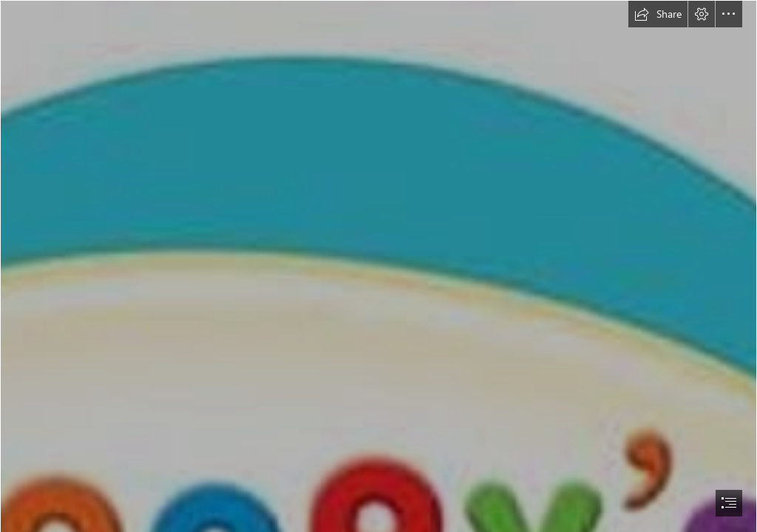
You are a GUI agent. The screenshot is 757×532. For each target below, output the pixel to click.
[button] (658, 14)
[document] (378, 266)
